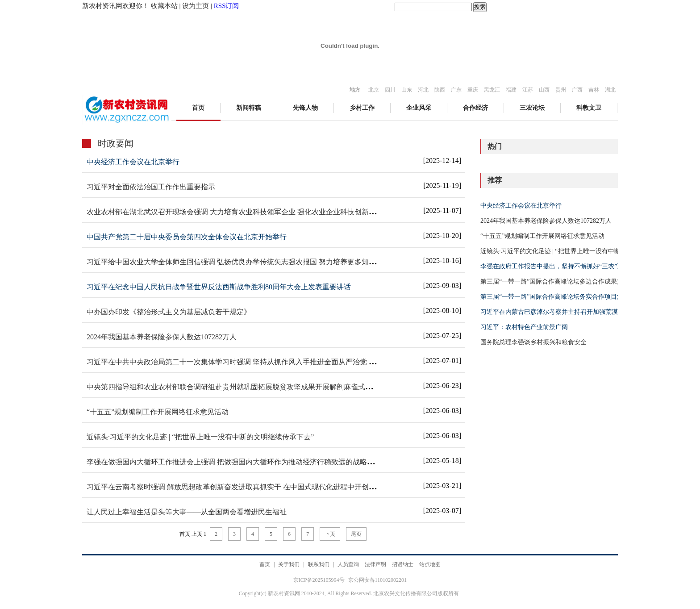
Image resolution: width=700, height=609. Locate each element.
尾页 (356, 534)
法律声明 (375, 564)
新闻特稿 (249, 108)
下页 (330, 534)
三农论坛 (532, 108)
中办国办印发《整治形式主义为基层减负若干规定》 (169, 312)
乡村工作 (362, 108)
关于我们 (289, 564)
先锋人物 (305, 108)
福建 (511, 90)
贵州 (561, 90)
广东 (456, 90)
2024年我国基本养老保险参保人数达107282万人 (162, 337)
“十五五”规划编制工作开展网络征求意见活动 (158, 412)
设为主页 (196, 6)
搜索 (480, 7)
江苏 (528, 90)
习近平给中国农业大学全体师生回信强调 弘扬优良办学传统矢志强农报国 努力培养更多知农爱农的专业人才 (256, 262)
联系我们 (319, 564)
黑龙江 (492, 90)
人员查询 (348, 564)
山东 (407, 90)
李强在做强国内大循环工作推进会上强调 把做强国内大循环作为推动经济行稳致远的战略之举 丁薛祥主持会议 (260, 462)
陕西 (440, 90)
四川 (390, 90)
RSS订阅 (227, 6)
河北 (423, 90)
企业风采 (419, 108)
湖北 (610, 90)
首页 (198, 108)
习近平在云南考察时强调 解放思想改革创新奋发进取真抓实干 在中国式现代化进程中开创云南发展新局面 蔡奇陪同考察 (275, 487)
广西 (577, 90)
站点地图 (430, 564)
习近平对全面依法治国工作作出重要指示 (151, 187)
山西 (544, 90)
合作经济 (475, 108)
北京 (374, 90)
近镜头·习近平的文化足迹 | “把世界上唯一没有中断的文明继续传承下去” (200, 437)
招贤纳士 (403, 564)
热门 (495, 146)
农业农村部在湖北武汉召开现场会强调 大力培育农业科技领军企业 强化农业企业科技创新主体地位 (242, 212)
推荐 (495, 180)
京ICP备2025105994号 (320, 580)
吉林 (594, 90)
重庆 (473, 90)
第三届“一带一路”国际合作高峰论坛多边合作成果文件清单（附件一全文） (583, 282)
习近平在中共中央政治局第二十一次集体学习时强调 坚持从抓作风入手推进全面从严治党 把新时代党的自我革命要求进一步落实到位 (296, 362)
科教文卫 (589, 108)
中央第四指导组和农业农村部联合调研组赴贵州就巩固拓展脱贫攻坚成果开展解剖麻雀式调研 (233, 387)
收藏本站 (164, 6)
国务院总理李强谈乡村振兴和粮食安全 (533, 342)
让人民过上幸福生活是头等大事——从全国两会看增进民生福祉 (187, 512)
